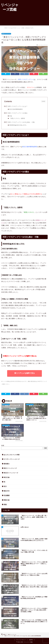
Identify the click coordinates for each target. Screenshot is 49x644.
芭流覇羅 (7, 495)
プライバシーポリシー (21, 640)
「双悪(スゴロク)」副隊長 (17, 118)
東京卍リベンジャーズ (11, 473)
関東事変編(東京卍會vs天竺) (18, 125)
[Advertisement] (34, 12)
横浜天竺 (7, 491)
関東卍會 (7, 500)
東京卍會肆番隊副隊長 (16, 109)
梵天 (5, 486)
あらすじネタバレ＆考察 (12, 455)
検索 (46, 448)
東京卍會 (7, 477)
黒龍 (5, 505)
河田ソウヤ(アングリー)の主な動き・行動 (21, 122)
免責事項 (31, 640)
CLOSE (43, 101)
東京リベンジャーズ (6, 34)
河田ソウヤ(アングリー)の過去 (18, 113)
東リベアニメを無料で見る (25, 373)
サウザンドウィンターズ (12, 459)
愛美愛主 (7, 464)
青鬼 (11, 116)
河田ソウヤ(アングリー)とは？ (18, 106)
